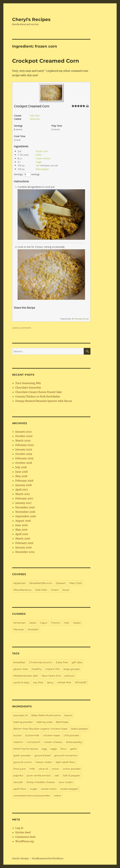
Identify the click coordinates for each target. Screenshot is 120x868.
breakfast (19, 662)
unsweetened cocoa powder (32, 796)
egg (44, 749)
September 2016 (26, 516)
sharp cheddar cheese (41, 782)
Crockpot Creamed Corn (46, 61)
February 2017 (24, 498)
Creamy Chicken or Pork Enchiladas (38, 396)
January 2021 (23, 432)
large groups (72, 669)
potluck (70, 676)
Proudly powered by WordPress (48, 859)
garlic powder (22, 755)
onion (55, 769)
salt (38, 165)
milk (32, 769)
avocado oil (21, 715)
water (58, 796)
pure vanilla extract (39, 775)
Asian (33, 623)
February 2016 (24, 543)
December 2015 (25, 552)
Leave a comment (22, 328)
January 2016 (24, 547)
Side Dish (35, 116)
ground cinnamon (66, 755)
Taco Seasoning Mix (28, 383)
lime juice (20, 769)
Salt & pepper (71, 775)
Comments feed (25, 837)
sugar (39, 162)
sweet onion (49, 789)
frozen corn (42, 151)
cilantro (18, 742)
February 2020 (25, 445)
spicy (50, 682)
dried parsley (74, 742)
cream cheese (43, 158)
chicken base (51, 735)
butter (39, 155)
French (56, 623)
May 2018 (21, 476)
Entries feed (23, 832)
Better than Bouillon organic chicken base (40, 729)
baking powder (23, 722)
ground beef (43, 755)
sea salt (18, 782)
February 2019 (24, 458)
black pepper (42, 169)
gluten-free (21, 669)
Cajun (44, 623)
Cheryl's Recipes (31, 19)
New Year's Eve (51, 676)
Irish (67, 623)
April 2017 (22, 490)
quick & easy (21, 682)
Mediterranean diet (26, 676)
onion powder (72, 769)
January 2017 (23, 503)
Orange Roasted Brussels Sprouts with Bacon (44, 401)
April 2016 (22, 534)
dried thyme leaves (26, 749)
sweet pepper (69, 789)
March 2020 (23, 441)
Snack (55, 590)
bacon (68, 715)
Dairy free (62, 662)
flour (64, 749)
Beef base (62, 722)
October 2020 (24, 436)
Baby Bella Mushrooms (46, 715)
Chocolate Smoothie (28, 388)
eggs (54, 749)
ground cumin (23, 762)
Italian (77, 623)
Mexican (19, 629)
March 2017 (23, 494)
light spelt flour (66, 762)
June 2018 (21, 472)
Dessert (61, 583)
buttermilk (32, 735)
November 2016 (25, 512)
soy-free (38, 682)
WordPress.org (25, 841)
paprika (18, 775)
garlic (74, 749)
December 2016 (25, 507)
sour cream (66, 782)
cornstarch (34, 742)
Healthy (37, 669)
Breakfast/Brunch (41, 583)
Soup (66, 590)
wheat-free (64, 682)
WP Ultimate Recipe (80, 319)
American (35, 119)
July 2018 (21, 467)
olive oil (43, 769)
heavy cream (44, 762)
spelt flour (20, 789)
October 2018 (24, 463)
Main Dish (76, 583)
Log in (19, 828)
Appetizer (20, 583)
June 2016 (22, 525)
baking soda (44, 722)
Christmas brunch (41, 662)
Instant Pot (53, 669)
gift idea (77, 662)
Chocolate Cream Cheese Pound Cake (39, 392)
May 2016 (21, 530)
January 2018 (23, 485)
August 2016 (23, 521)
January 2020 (24, 449)
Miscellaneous (22, 590)
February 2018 (24, 481)
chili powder (71, 735)
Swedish (33, 629)
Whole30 (81, 682)
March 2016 (23, 539)
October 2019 (24, 454)
